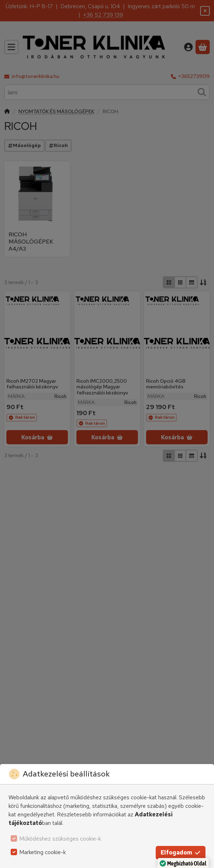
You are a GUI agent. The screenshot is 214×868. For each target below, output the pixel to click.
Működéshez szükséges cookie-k (60, 839)
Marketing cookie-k (42, 852)
